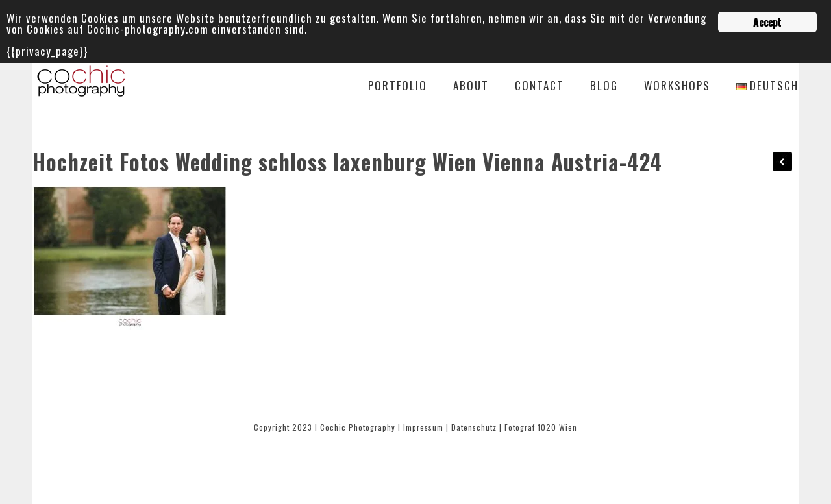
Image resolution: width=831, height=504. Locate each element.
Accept (767, 22)
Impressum (423, 427)
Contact (540, 87)
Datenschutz (474, 427)
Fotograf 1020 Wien (541, 427)
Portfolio (398, 87)
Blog (604, 87)
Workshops (677, 87)
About (471, 87)
